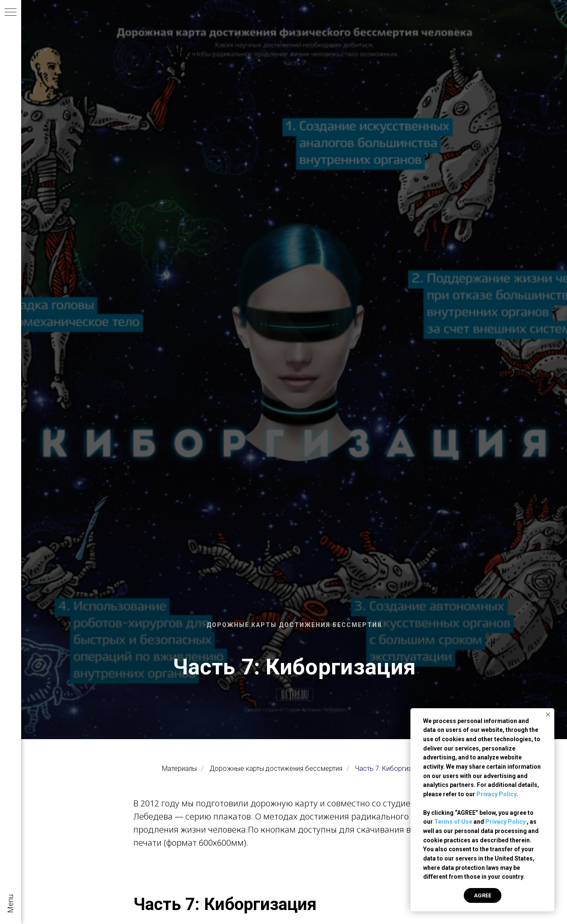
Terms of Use (453, 822)
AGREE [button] (483, 895)
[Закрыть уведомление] (548, 715)
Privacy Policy (496, 794)
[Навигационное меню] (11, 13)
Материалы (179, 769)
